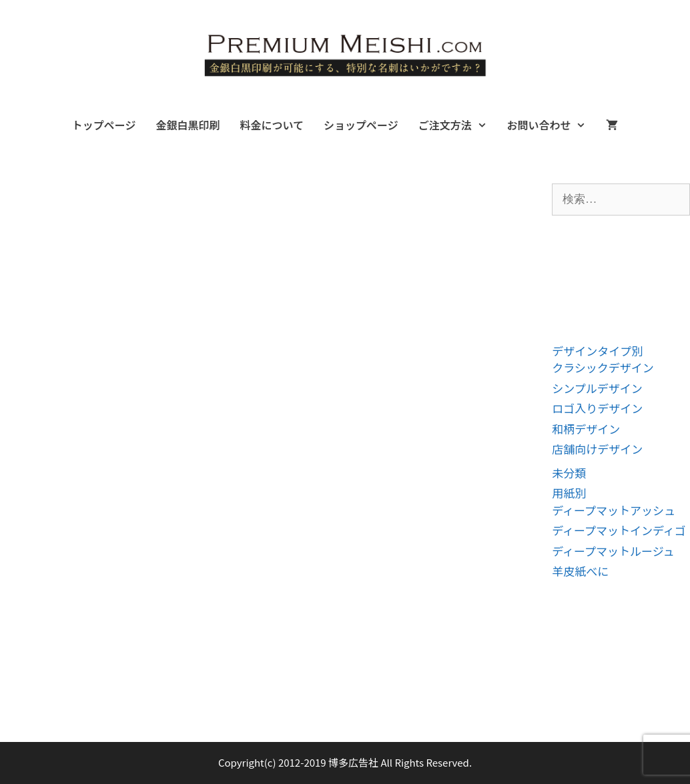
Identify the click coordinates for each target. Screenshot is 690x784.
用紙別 (569, 493)
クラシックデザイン (603, 367)
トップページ (104, 125)
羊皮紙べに (580, 571)
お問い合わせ (551, 125)
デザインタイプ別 (597, 351)
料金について (272, 125)
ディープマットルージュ (613, 551)
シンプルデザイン (597, 388)
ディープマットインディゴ (619, 530)
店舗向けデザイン (597, 449)
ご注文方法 (458, 125)
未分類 (569, 473)
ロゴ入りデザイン (597, 408)
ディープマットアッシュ (614, 510)
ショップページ (361, 125)
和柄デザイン (586, 429)
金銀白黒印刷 (188, 125)
